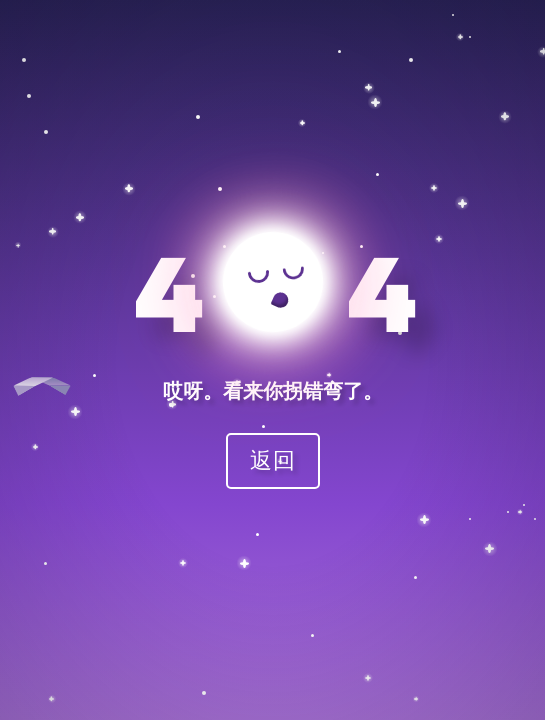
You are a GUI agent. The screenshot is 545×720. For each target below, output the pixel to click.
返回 (273, 459)
